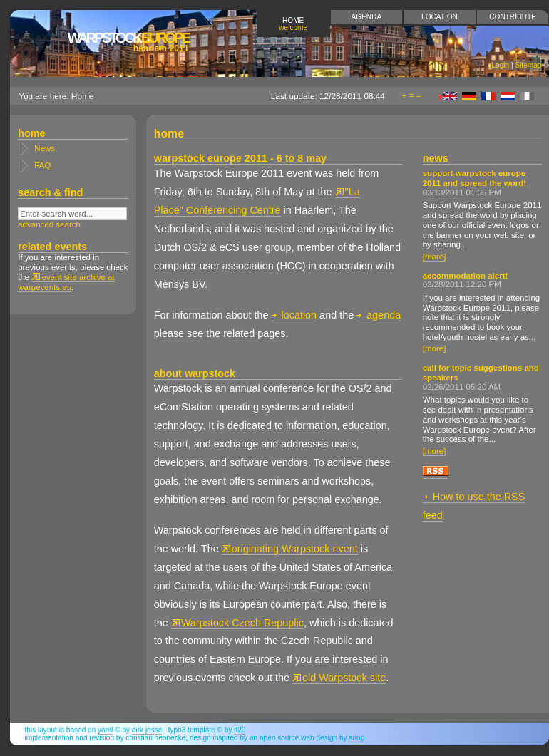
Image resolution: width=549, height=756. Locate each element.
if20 (240, 730)
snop (356, 738)
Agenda (367, 17)
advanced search (49, 224)
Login (501, 65)
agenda (379, 315)
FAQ (42, 165)
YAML (105, 730)
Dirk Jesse (147, 730)
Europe (128, 42)
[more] (435, 257)
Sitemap (528, 65)
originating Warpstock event (290, 549)
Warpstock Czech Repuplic (237, 623)
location (294, 315)
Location (440, 17)
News (45, 148)
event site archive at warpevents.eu (66, 282)
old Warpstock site (339, 678)
